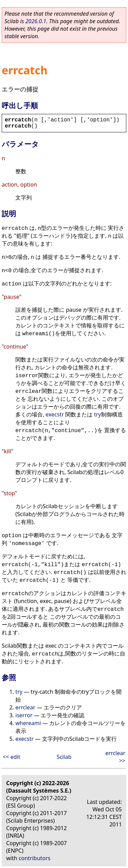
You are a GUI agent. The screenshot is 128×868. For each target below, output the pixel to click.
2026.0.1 (36, 21)
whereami (28, 723)
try (97, 414)
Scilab (64, 757)
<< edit (11, 757)
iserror (24, 715)
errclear (25, 707)
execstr (55, 414)
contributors (35, 858)
